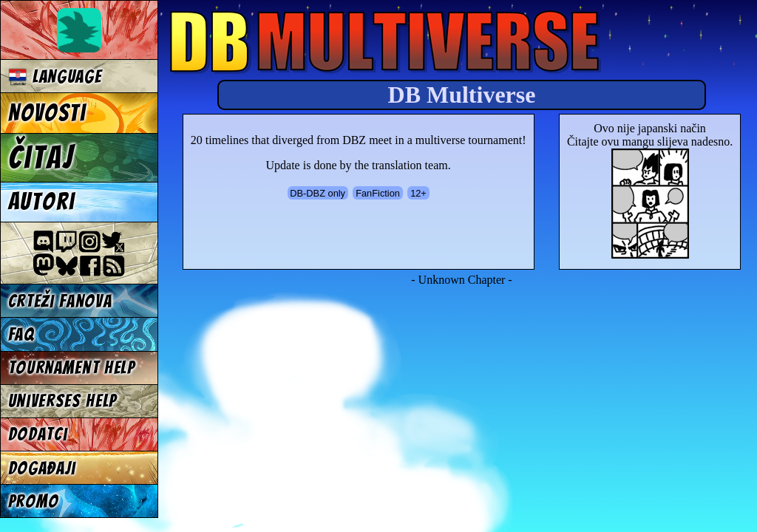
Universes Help (63, 401)
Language (55, 76)
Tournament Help (72, 368)
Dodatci (38, 434)
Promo (34, 501)
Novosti (47, 113)
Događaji (42, 468)
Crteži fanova (60, 301)
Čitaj (41, 157)
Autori (41, 202)
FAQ (21, 334)
